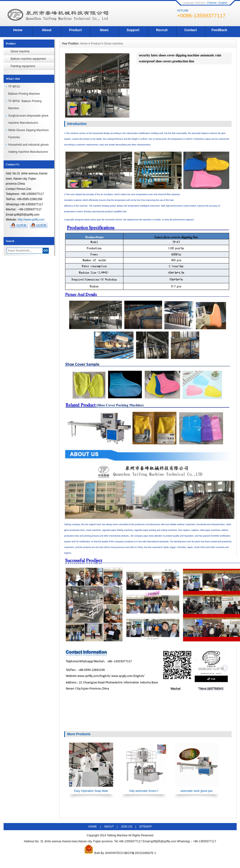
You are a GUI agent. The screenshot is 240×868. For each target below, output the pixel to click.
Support (133, 30)
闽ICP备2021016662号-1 (140, 853)
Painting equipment (23, 66)
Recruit (162, 30)
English (223, 3)
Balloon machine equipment (28, 59)
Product (76, 30)
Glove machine (20, 51)
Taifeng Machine (117, 835)
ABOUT (109, 827)
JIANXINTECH (114, 853)
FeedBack (219, 30)
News (104, 30)
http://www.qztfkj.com (31, 220)
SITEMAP (145, 827)
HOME (93, 827)
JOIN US (126, 827)
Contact (191, 30)
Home (18, 30)
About (47, 30)
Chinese (212, 3)
